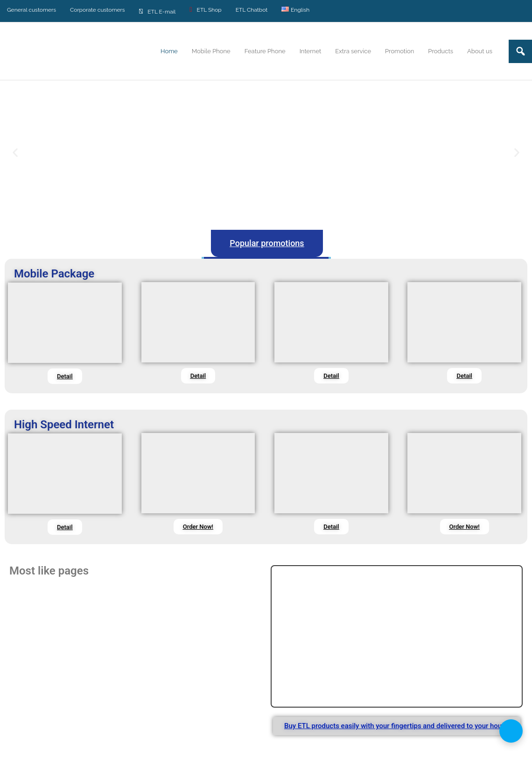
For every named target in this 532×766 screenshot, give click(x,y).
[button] (15, 152)
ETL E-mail (157, 11)
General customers (31, 10)
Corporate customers (97, 10)
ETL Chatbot (252, 10)
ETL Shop (205, 10)
